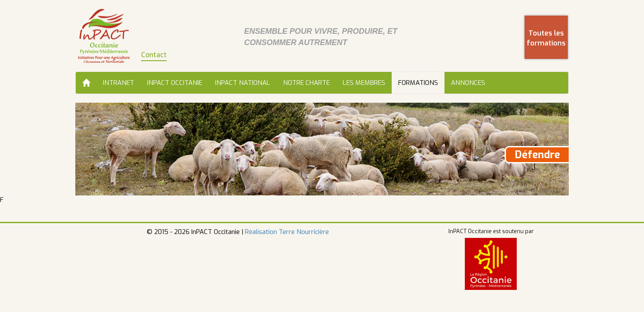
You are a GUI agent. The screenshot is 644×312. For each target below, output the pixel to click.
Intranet (119, 83)
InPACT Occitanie (175, 83)
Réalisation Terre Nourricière (287, 232)
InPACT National (243, 83)
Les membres (364, 83)
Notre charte (306, 83)
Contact (154, 55)
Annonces (468, 83)
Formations (418, 83)
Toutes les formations (546, 38)
